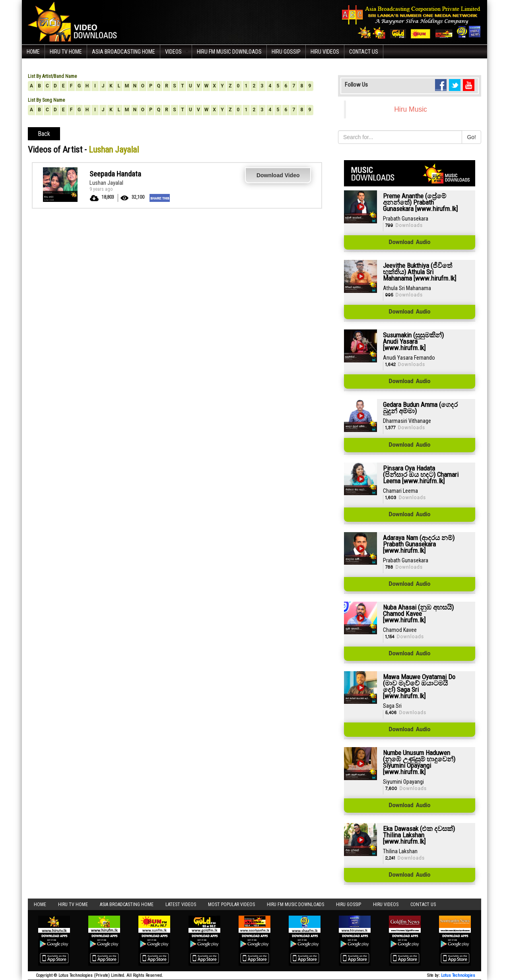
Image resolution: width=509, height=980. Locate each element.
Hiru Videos (325, 52)
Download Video (278, 175)
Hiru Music (411, 109)
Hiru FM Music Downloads (229, 52)
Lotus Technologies (458, 975)
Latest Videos (181, 904)
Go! (471, 137)
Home (33, 52)
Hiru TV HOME (66, 52)
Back (44, 134)
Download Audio (410, 242)
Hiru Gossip (286, 52)
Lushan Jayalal (106, 183)
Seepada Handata (115, 174)
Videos (173, 52)
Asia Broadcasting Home (123, 52)
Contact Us (364, 52)
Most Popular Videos (231, 904)
